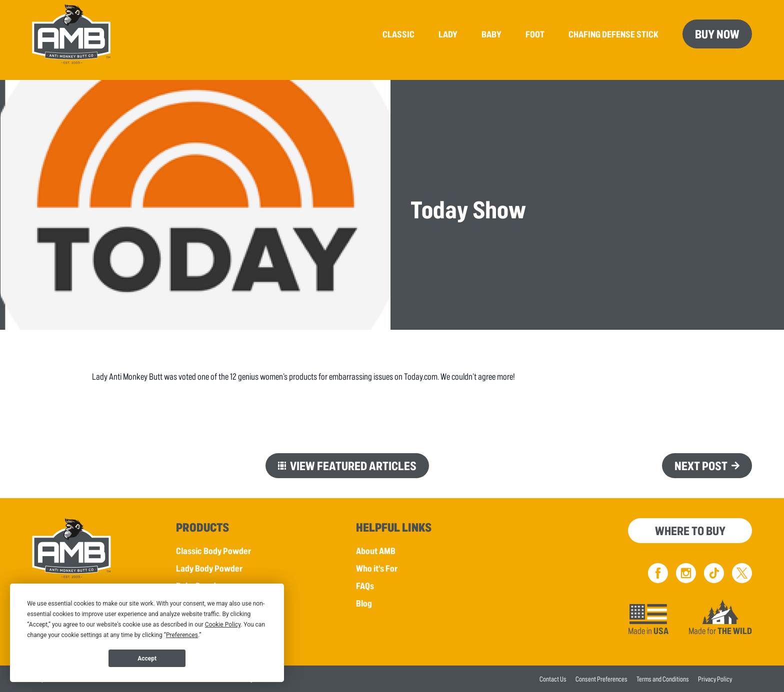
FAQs (365, 586)
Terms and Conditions (663, 679)
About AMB (376, 551)
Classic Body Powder (213, 551)
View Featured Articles (353, 465)
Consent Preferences (601, 679)
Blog (364, 603)
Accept (147, 659)
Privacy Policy (715, 679)
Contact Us (553, 679)
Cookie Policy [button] (223, 625)
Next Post (701, 465)
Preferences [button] (182, 635)
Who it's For (377, 568)
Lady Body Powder (209, 568)
